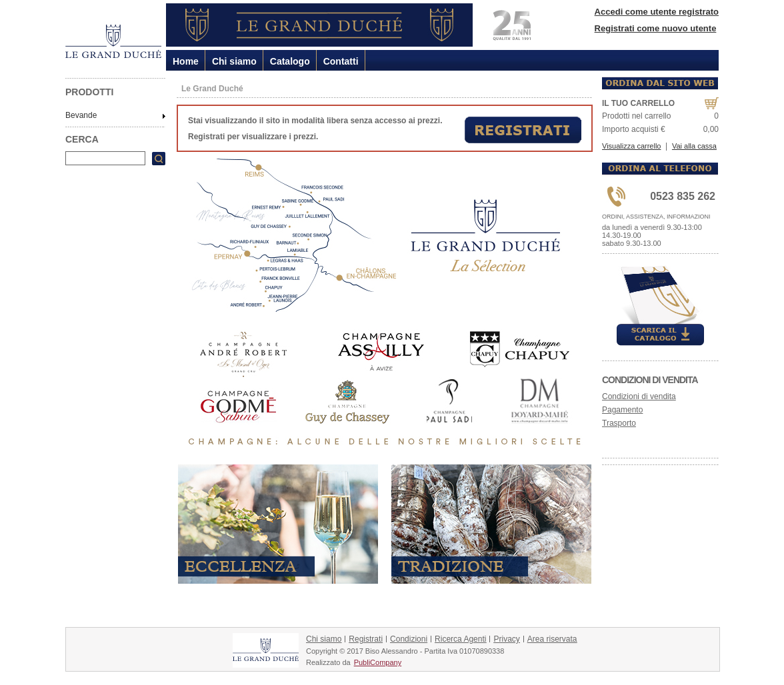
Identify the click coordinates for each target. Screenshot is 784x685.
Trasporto (619, 423)
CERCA (82, 139)
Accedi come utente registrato (657, 12)
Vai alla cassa (694, 146)
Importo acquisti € (634, 129)
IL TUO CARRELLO (638, 103)
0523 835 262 (683, 196)
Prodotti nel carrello (636, 116)
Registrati (366, 639)
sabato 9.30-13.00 (632, 243)
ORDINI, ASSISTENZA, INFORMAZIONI (656, 217)
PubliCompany (378, 662)
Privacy (506, 639)
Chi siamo (234, 61)
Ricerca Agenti (460, 639)
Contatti (341, 61)
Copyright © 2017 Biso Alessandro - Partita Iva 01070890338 (405, 651)
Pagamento (622, 410)
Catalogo (290, 61)
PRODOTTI (89, 92)
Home (186, 61)
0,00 (711, 129)
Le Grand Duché (212, 89)
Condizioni (409, 639)
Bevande (81, 115)
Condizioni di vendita (650, 380)
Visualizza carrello (631, 146)
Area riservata (552, 639)
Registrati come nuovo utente (656, 28)
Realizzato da (328, 662)
